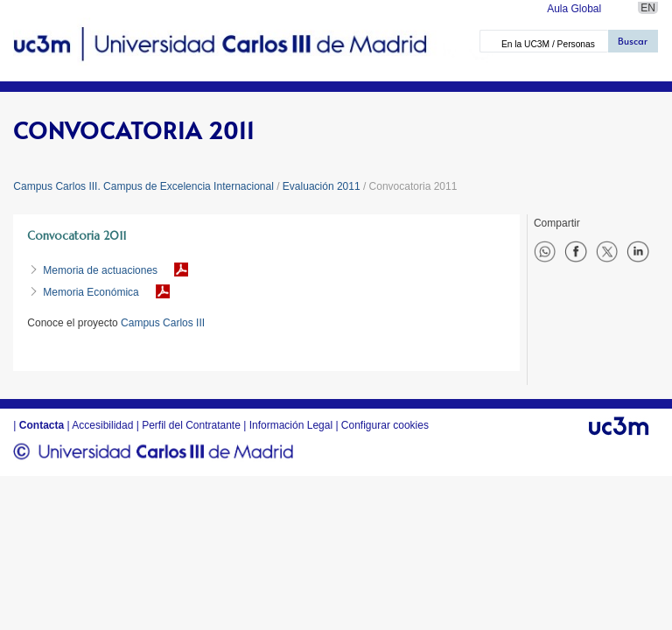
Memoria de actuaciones (100, 270)
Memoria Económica (91, 292)
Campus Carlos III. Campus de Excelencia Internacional (143, 186)
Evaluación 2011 (322, 186)
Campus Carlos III (163, 323)
